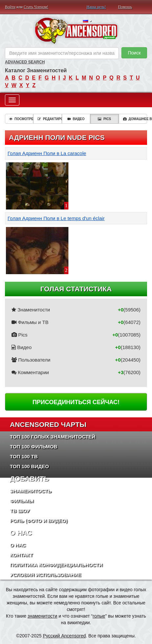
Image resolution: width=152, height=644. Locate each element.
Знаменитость (31, 491)
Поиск (134, 53)
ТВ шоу (20, 511)
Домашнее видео (135, 119)
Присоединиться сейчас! (76, 402)
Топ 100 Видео (29, 466)
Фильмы (22, 501)
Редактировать (50, 119)
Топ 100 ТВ (24, 456)
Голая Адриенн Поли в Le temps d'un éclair (56, 218)
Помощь (125, 7)
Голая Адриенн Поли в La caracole (47, 153)
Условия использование (46, 575)
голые (99, 616)
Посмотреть (21, 119)
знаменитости (42, 616)
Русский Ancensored (64, 636)
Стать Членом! (36, 7)
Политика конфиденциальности (56, 565)
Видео (76, 119)
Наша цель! (96, 7)
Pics (104, 119)
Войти (10, 7)
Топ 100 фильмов (34, 447)
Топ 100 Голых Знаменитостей (53, 437)
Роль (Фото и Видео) (39, 520)
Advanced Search (25, 62)
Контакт (21, 555)
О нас (18, 545)
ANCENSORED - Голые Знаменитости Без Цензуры (76, 31)
